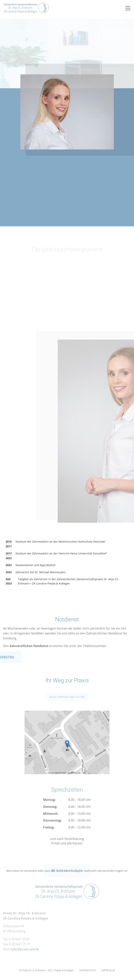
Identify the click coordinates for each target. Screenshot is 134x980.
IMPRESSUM (108, 970)
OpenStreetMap (61, 773)
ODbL (84, 773)
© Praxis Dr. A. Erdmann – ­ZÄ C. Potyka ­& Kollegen (46, 970)
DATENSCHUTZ (88, 970)
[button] (128, 8)
